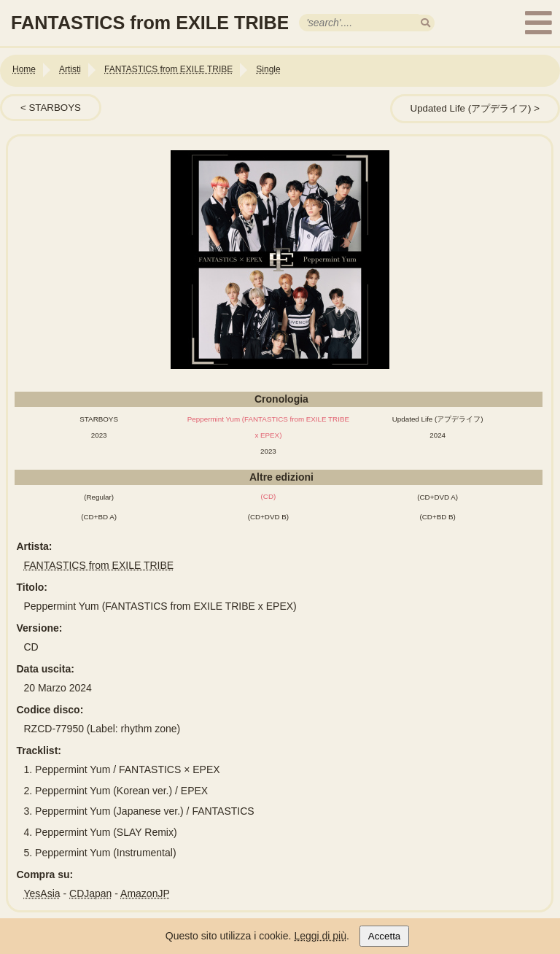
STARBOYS (54, 108)
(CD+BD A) (99, 517)
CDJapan (90, 893)
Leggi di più (320, 936)
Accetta (384, 936)
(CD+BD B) (438, 517)
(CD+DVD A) (437, 497)
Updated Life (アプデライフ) (471, 108)
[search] (425, 23)
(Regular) (99, 497)
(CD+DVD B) (268, 517)
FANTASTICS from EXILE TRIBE (99, 565)
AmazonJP (145, 893)
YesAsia (42, 893)
